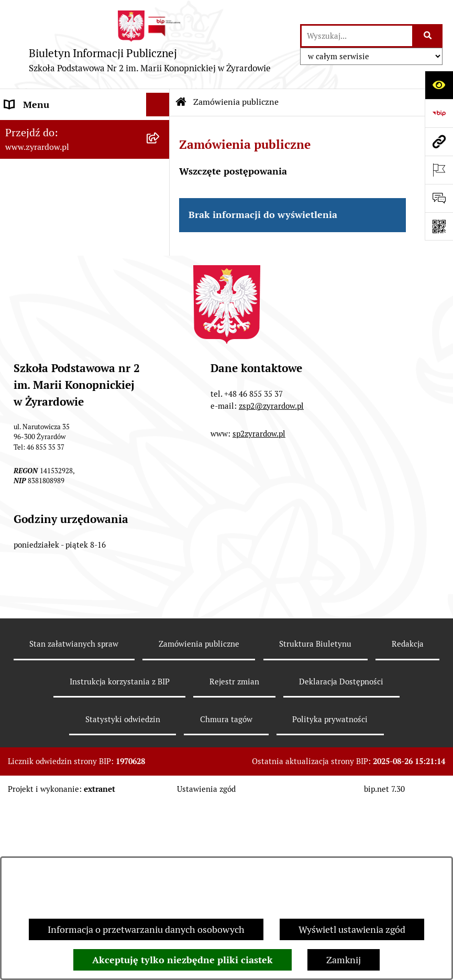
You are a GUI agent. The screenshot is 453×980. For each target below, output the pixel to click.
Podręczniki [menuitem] (29, 355)
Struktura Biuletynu (315, 820)
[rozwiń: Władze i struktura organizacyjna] (160, 190)
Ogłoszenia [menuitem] (28, 284)
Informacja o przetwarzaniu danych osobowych (146, 929)
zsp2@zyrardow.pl (271, 582)
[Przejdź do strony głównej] (150, 44)
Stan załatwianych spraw (74, 820)
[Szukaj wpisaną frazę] (428, 36)
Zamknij (344, 960)
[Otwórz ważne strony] (439, 170)
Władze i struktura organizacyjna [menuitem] (73, 189)
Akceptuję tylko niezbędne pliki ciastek (183, 960)
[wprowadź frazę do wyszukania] (357, 36)
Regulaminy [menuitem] (29, 260)
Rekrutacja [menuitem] (27, 307)
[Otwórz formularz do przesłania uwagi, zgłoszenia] (439, 198)
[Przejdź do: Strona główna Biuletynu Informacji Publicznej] (181, 102)
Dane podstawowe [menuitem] (43, 166)
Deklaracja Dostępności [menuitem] (53, 213)
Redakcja (408, 820)
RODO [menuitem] (18, 378)
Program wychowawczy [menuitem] (53, 331)
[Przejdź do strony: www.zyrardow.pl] (439, 141)
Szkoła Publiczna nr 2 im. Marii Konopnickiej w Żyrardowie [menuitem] (69, 135)
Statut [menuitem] (18, 237)
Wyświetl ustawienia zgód (352, 929)
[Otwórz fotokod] (439, 226)
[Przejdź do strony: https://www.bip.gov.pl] (439, 113)
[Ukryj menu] (158, 105)
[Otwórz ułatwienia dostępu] (439, 85)
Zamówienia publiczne (236, 102)
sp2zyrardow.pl (259, 610)
